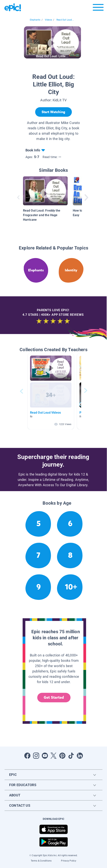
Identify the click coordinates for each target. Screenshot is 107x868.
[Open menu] (98, 8)
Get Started (54, 697)
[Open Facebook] (27, 756)
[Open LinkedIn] (80, 756)
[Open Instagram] (36, 756)
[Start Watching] (53, 112)
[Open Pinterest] (62, 756)
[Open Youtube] (45, 756)
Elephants (35, 20)
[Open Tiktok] (71, 756)
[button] (51, 391)
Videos (48, 20)
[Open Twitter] (54, 756)
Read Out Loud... (65, 20)
